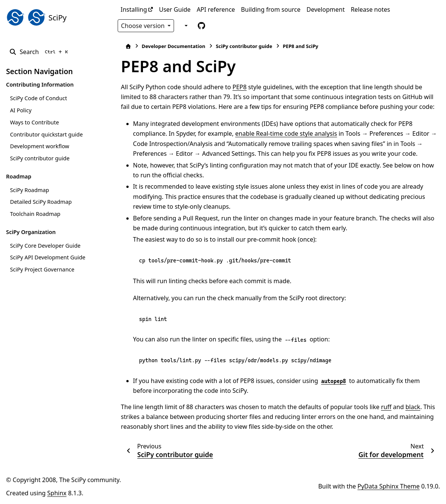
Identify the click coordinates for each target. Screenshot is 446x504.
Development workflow (39, 146)
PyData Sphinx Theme (389, 486)
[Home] (125, 46)
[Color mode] (185, 25)
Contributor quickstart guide (46, 134)
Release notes (370, 9)
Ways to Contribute (34, 122)
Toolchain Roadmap (35, 214)
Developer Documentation (170, 46)
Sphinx (57, 493)
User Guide (175, 9)
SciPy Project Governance (42, 269)
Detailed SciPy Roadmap (41, 202)
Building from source (271, 9)
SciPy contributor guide (40, 158)
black (409, 407)
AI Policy (21, 110)
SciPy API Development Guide (47, 257)
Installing (134, 9)
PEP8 (236, 87)
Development (326, 9)
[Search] (40, 52)
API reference (216, 9)
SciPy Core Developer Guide (45, 246)
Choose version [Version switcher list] (144, 26)
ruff (383, 407)
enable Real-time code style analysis (283, 133)
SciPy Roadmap (29, 190)
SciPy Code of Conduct (38, 98)
